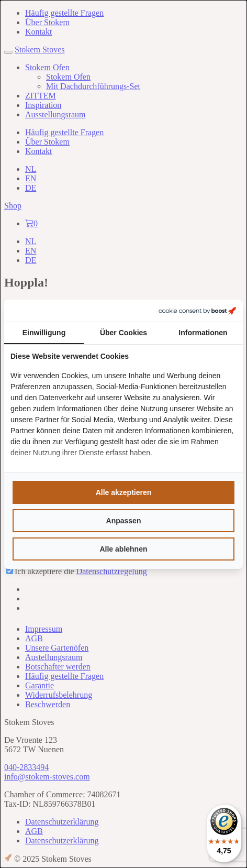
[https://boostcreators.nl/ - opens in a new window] (197, 311)
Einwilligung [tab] (44, 333)
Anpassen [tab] (124, 521)
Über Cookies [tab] (124, 333)
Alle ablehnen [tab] (123, 549)
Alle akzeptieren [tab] (124, 492)
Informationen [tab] (203, 333)
